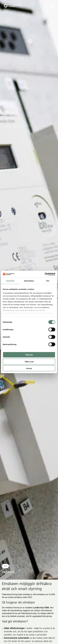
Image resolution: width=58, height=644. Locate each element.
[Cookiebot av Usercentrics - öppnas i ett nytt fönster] (45, 274)
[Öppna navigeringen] (52, 6)
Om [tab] (48, 281)
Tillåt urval (29, 362)
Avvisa (29, 368)
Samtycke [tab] (10, 281)
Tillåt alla (29, 355)
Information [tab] (29, 281)
